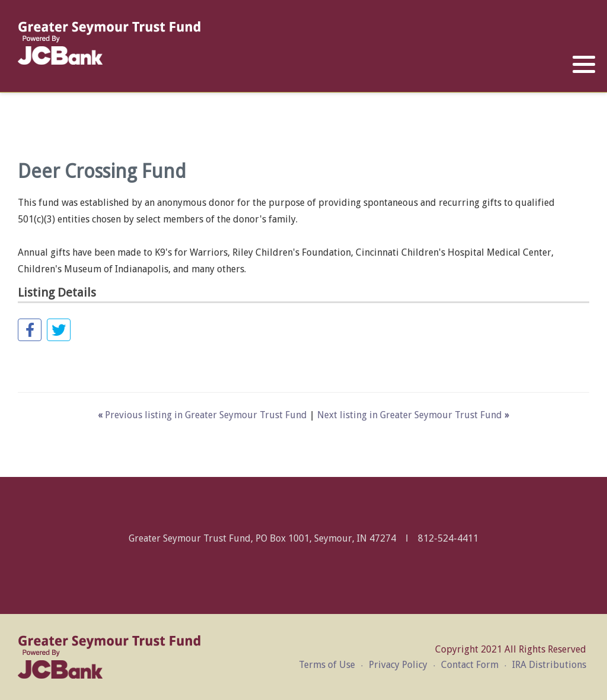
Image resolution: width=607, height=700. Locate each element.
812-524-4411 (448, 538)
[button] (584, 65)
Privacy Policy (398, 665)
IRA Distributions (549, 665)
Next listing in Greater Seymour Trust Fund (413, 415)
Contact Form (470, 665)
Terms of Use (327, 665)
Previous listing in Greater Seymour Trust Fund (204, 415)
